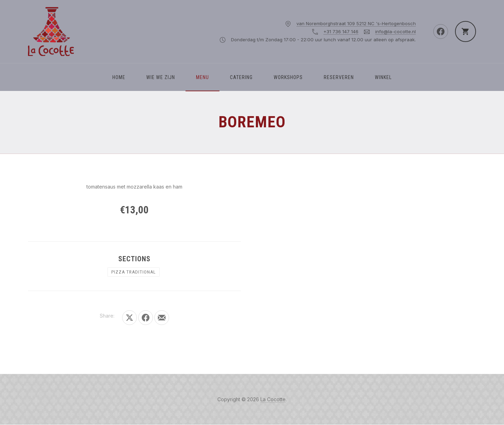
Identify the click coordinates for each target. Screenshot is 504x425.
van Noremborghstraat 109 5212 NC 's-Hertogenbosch (356, 23)
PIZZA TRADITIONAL (134, 272)
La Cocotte (273, 399)
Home (119, 77)
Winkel (383, 77)
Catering (241, 77)
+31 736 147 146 (341, 31)
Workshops (288, 77)
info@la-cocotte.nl (395, 31)
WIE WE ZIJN (161, 77)
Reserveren (339, 77)
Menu (202, 77)
